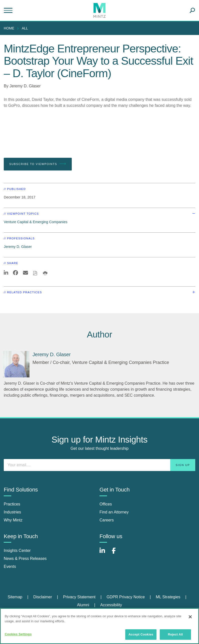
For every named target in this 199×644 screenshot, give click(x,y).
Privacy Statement (79, 597)
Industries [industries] (12, 512)
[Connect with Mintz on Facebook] (117, 553)
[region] (99, 626)
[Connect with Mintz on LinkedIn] (104, 553)
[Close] (190, 617)
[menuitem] (10, 28)
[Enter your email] (99, 465)
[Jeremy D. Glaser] (16, 364)
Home (9, 28)
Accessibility (111, 605)
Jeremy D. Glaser (25, 86)
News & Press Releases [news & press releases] (25, 559)
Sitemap (15, 597)
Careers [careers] (107, 520)
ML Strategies (168, 597)
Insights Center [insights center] (17, 551)
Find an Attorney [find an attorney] (114, 512)
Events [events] (10, 566)
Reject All (175, 634)
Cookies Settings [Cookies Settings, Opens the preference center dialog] (18, 634)
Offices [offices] (106, 504)
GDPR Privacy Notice (126, 597)
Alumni (83, 605)
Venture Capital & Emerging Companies (35, 222)
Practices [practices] (12, 504)
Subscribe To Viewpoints (38, 164)
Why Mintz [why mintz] (13, 520)
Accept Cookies (141, 634)
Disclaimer (43, 597)
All (25, 28)
